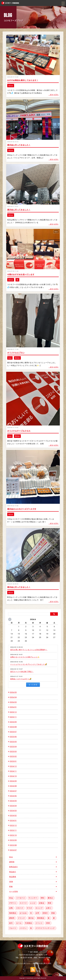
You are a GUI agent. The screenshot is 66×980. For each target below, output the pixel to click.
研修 (11, 887)
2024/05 (13, 801)
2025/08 (13, 727)
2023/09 (13, 840)
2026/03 (13, 702)
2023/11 (13, 830)
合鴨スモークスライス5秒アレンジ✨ (25, 657)
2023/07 (13, 850)
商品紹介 (13, 872)
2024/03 (13, 811)
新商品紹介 (14, 867)
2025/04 (13, 747)
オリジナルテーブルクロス (19, 431)
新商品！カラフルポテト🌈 (21, 679)
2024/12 (13, 766)
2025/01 (13, 761)
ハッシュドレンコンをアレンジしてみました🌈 (29, 664)
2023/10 (13, 835)
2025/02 (13, 756)
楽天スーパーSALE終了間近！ (22, 672)
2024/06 (13, 796)
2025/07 (13, 732)
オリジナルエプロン (16, 353)
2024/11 (13, 771)
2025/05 (13, 742)
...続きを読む (54, 95)
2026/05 (13, 692)
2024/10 (13, 776)
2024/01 (13, 821)
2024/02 (13, 816)
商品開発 (13, 877)
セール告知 (14, 891)
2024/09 (13, 781)
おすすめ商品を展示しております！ (23, 80)
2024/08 (13, 786)
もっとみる (33, 685)
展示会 (11, 86)
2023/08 (13, 845)
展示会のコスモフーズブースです (22, 509)
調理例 (12, 862)
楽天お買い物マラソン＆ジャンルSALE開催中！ (29, 650)
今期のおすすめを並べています (21, 274)
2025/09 (13, 722)
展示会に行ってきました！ (19, 145)
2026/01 (13, 707)
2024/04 (13, 806)
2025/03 (13, 751)
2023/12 (13, 825)
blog (56, 37)
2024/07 (13, 791)
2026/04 (13, 697)
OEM (11, 882)
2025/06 (13, 737)
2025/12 (13, 712)
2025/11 (13, 717)
